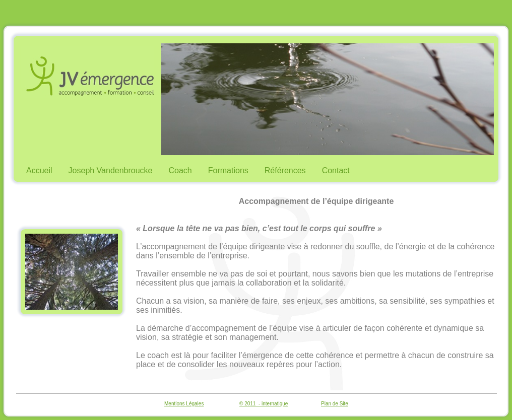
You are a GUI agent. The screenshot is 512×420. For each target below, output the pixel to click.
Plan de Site (335, 404)
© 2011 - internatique (264, 404)
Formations (228, 170)
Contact (336, 170)
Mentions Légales (184, 404)
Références (285, 170)
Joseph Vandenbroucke (111, 170)
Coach (180, 170)
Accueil (39, 170)
